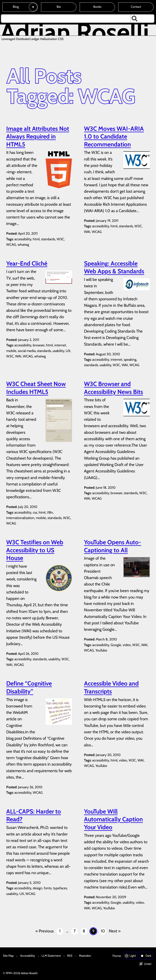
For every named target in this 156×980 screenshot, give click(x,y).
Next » (115, 931)
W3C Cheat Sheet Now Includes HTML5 (36, 388)
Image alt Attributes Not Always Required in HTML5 (38, 136)
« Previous (45, 931)
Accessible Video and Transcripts (111, 687)
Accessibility (28, 956)
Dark (148, 956)
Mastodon (85, 956)
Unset (148, 964)
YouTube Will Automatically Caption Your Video (113, 819)
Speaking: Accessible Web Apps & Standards (114, 267)
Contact (136, 7)
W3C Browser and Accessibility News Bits (114, 388)
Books (97, 7)
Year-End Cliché (27, 263)
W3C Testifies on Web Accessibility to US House (35, 550)
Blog (16, 7)
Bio (59, 7)
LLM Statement (51, 956)
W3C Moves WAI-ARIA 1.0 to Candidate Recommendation (114, 136)
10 (103, 931)
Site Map (8, 956)
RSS (70, 956)
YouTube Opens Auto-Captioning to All (113, 546)
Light (133, 956)
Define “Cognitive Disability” (29, 687)
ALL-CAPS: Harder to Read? (34, 815)
